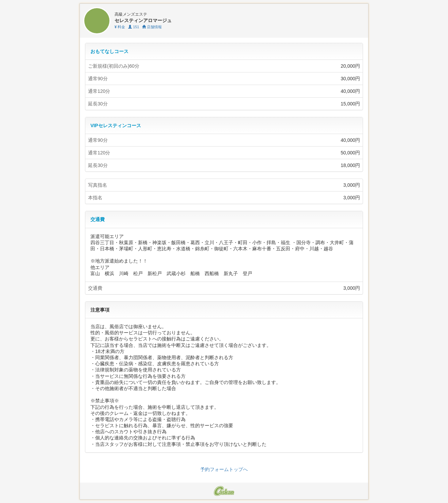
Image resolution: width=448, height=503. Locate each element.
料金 (120, 27)
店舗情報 (152, 27)
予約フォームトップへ (224, 469)
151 (134, 27)
